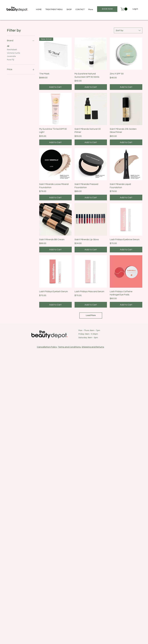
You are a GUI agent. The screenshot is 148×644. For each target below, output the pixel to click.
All (8, 46)
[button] (124, 9)
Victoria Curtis (13, 53)
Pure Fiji (11, 59)
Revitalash (12, 49)
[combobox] (128, 30)
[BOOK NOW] (107, 9)
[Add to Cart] (55, 87)
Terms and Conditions (69, 347)
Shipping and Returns (93, 347)
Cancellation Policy (47, 347)
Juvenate (11, 56)
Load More (91, 315)
